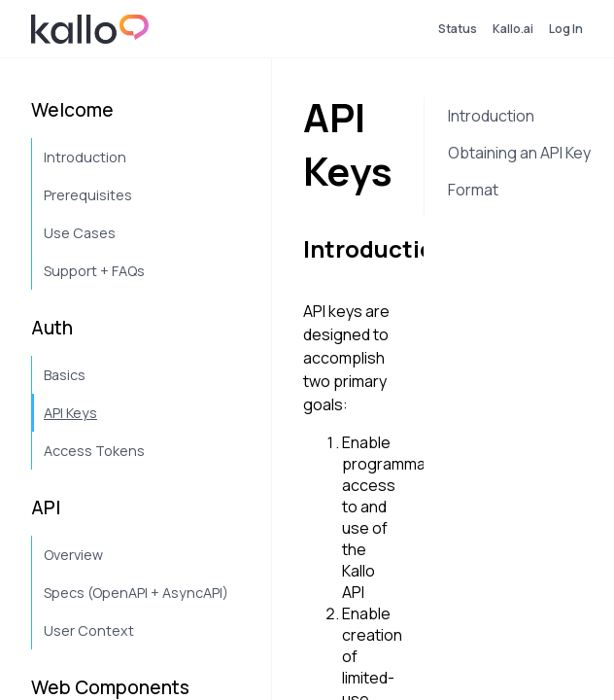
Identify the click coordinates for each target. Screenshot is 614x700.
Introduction (85, 157)
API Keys (70, 413)
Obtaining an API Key (519, 153)
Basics (65, 375)
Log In (566, 29)
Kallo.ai (513, 29)
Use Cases (80, 233)
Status (458, 29)
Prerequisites (88, 195)
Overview (73, 555)
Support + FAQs (94, 271)
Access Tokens (94, 451)
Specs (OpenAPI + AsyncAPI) (136, 593)
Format (473, 190)
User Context (89, 630)
